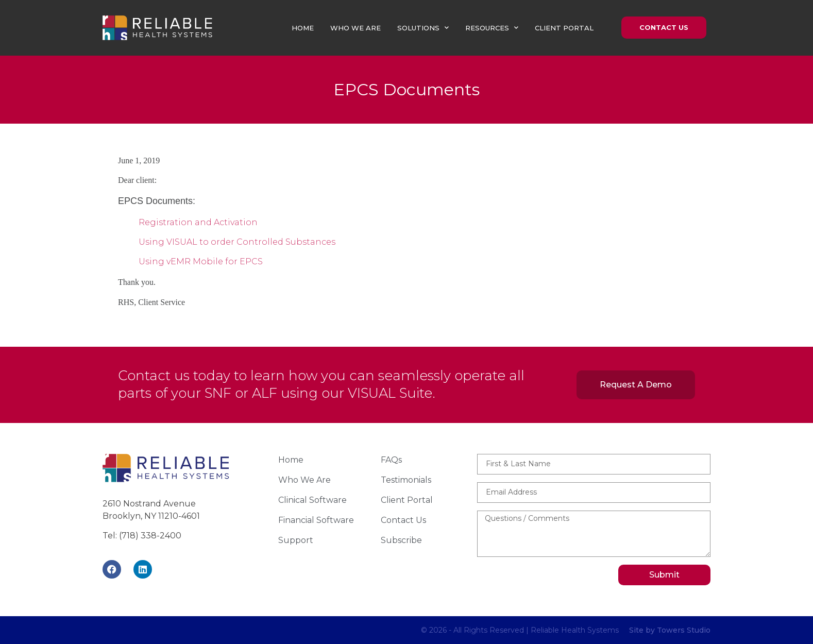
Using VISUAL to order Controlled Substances (237, 242)
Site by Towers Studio (670, 630)
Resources (492, 28)
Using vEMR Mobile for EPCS (201, 261)
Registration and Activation (198, 222)
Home (303, 28)
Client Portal (564, 28)
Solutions (423, 28)
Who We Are (355, 28)
